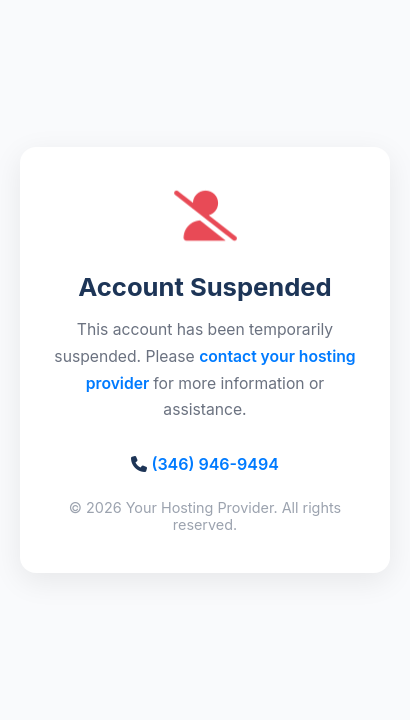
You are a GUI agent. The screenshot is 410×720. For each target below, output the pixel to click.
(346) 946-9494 (214, 464)
